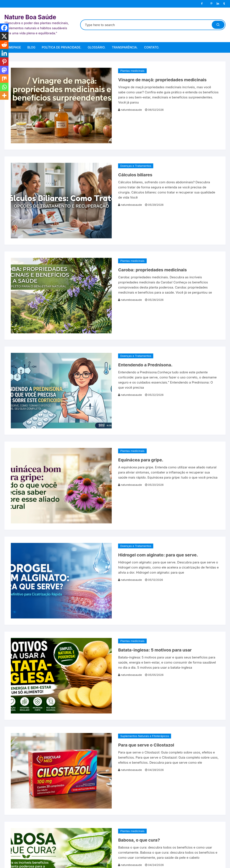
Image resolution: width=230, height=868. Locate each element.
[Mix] (4, 79)
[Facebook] (4, 28)
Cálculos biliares (135, 175)
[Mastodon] (4, 70)
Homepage (13, 47)
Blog (31, 47)
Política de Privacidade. (62, 47)
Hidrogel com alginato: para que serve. (158, 555)
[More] (4, 95)
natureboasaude (131, 110)
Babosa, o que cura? (139, 840)
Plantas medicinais (132, 71)
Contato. (152, 47)
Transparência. (125, 47)
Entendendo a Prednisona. (145, 365)
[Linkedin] (4, 53)
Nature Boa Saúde (30, 17)
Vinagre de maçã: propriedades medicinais (162, 80)
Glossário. (97, 47)
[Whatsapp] (4, 87)
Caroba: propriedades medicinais (152, 270)
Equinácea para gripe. (141, 460)
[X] (4, 36)
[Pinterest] (4, 62)
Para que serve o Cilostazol (146, 745)
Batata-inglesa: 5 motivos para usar (155, 650)
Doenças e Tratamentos (136, 166)
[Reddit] (4, 45)
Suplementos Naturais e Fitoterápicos (145, 736)
